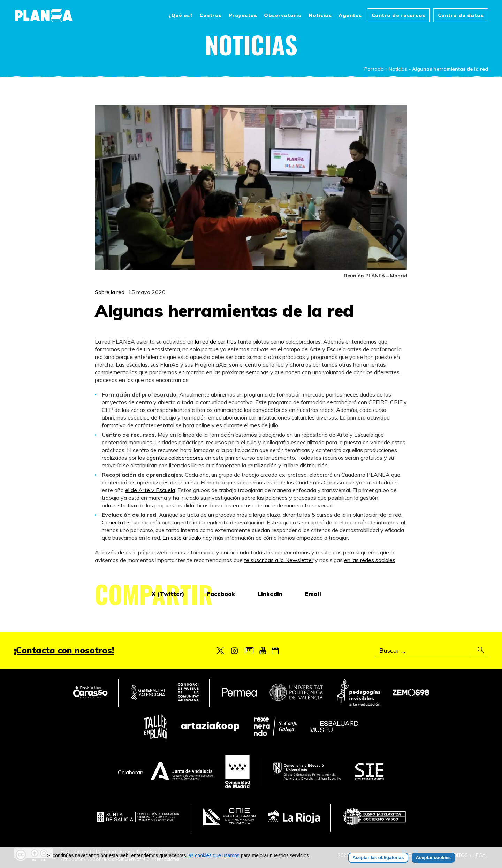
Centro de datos (461, 15)
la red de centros (216, 341)
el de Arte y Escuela (150, 490)
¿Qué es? (180, 15)
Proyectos (243, 15)
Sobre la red (110, 292)
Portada (374, 69)
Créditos (456, 855)
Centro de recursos (398, 15)
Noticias (320, 15)
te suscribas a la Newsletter (279, 560)
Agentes (350, 15)
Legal (481, 855)
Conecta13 (116, 522)
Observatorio (283, 15)
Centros (211, 15)
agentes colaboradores (175, 458)
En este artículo (182, 538)
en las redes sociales (370, 560)
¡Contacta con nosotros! (64, 650)
